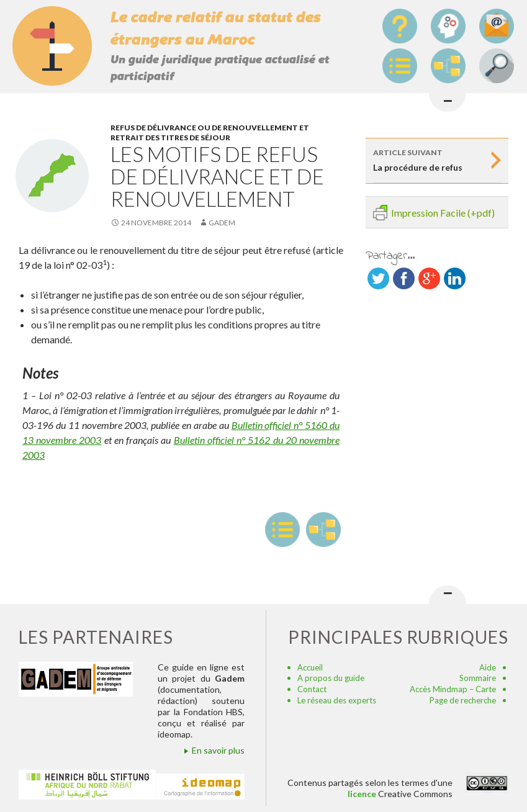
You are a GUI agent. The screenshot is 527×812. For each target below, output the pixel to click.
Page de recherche (463, 700)
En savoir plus (218, 750)
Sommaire (478, 678)
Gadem (222, 223)
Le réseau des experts (337, 700)
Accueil (310, 667)
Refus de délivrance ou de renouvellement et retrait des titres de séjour (210, 133)
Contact (312, 689)
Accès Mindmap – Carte (453, 689)
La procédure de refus (430, 159)
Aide (488, 667)
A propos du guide (331, 678)
